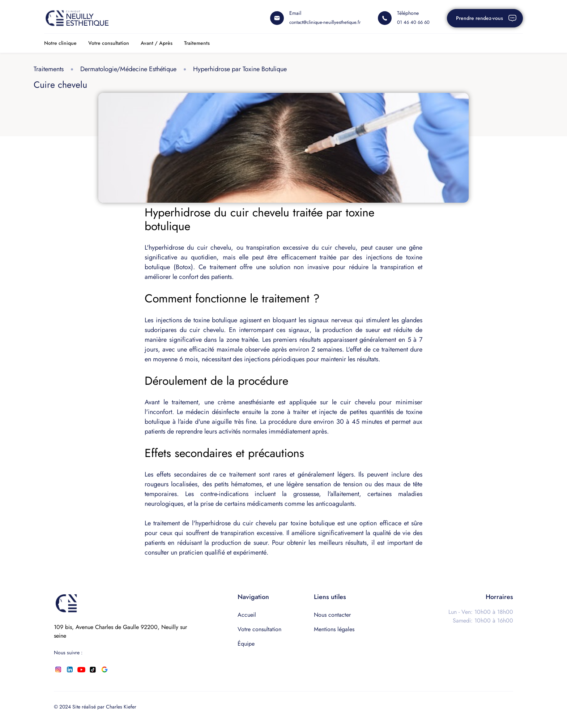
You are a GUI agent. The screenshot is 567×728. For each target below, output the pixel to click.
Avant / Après (157, 43)
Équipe (246, 644)
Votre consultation (109, 43)
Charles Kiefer (121, 707)
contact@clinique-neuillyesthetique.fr (325, 22)
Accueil (247, 615)
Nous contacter (332, 615)
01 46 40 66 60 (413, 22)
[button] (60, 43)
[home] (77, 18)
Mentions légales (334, 629)
